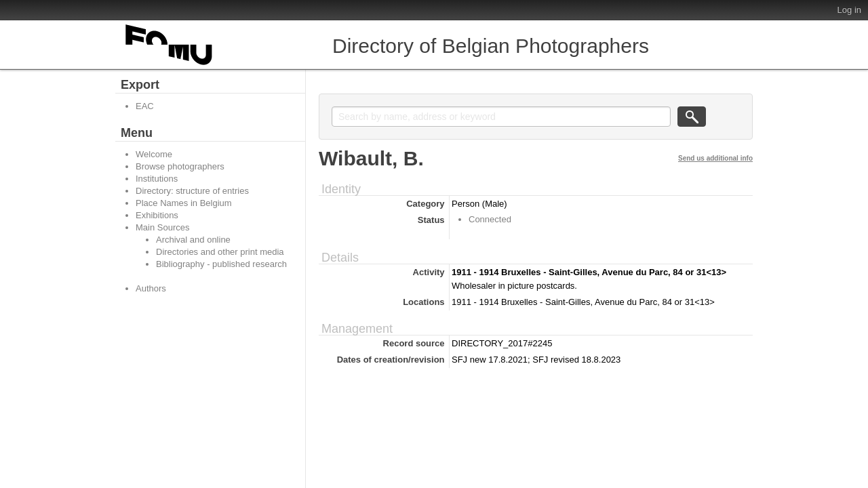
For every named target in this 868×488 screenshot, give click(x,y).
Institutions (157, 179)
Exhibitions (157, 215)
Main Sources (162, 227)
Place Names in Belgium (184, 203)
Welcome (154, 154)
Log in (849, 10)
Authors (151, 288)
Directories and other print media (220, 252)
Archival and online (193, 240)
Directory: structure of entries (192, 191)
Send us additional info (715, 158)
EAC (145, 106)
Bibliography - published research (221, 264)
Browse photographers (180, 166)
